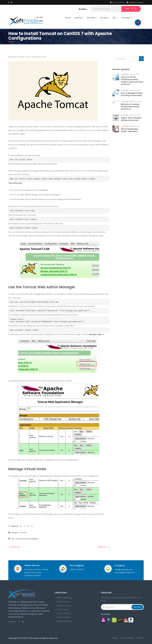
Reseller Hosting (63, 617)
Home (68, 18)
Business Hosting (64, 606)
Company (127, 18)
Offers (83, 9)
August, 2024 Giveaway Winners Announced (131, 119)
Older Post (103, 547)
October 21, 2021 (24, 57)
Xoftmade (34, 638)
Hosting (79, 18)
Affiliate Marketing (64, 598)
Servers (105, 18)
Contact (140, 638)
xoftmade (14, 57)
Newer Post (14, 547)
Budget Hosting (63, 602)
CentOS (23, 532)
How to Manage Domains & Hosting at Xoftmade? (132, 94)
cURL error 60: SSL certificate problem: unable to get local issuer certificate (132, 81)
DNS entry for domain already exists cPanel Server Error (130, 107)
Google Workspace (64, 621)
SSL (115, 18)
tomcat (19, 539)
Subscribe (137, 607)
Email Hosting (62, 609)
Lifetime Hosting (63, 613)
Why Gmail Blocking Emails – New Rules (129, 130)
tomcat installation (31, 539)
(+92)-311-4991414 (117, 2)
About (115, 638)
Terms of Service (127, 638)
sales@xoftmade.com (135, 2)
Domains (92, 18)
